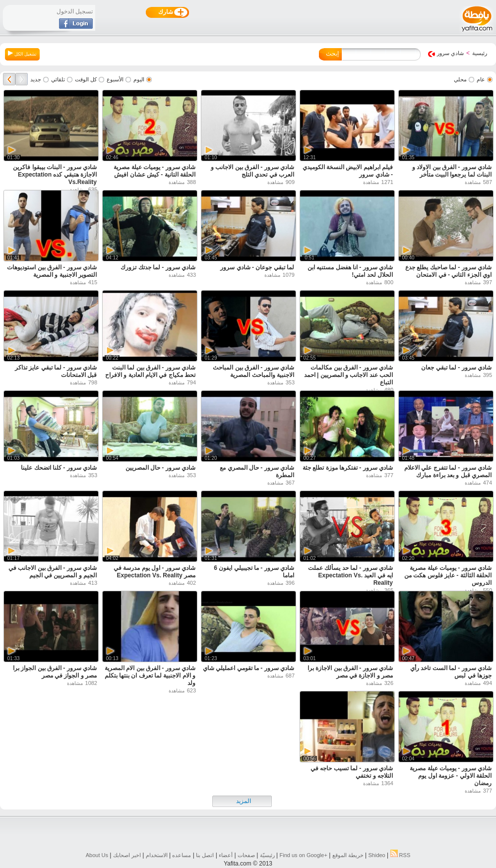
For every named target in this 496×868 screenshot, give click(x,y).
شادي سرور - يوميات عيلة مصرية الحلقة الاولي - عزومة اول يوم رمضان (451, 776)
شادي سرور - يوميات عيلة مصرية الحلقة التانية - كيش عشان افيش (155, 171)
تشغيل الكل (22, 54)
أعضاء (226, 855)
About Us (97, 855)
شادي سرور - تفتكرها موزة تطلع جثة (348, 468)
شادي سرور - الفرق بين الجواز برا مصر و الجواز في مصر (55, 672)
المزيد (244, 801)
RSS (401, 855)
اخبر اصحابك (127, 855)
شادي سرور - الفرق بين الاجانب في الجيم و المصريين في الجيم (53, 572)
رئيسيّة (267, 855)
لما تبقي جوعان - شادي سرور (257, 267)
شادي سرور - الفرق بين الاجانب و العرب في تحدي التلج (252, 171)
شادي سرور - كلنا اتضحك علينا (59, 468)
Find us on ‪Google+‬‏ (304, 855)
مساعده (182, 855)
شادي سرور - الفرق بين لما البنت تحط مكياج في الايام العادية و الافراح (150, 371)
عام (481, 79)
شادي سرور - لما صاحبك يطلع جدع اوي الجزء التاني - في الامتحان (448, 271)
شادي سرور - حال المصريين (160, 468)
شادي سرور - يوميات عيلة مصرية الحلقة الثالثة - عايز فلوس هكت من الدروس (448, 575)
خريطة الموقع (348, 855)
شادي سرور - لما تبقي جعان (456, 368)
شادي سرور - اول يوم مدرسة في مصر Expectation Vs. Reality (155, 572)
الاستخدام (157, 855)
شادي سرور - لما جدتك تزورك (158, 267)
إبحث (332, 54)
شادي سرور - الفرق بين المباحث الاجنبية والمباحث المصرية (253, 371)
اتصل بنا (205, 855)
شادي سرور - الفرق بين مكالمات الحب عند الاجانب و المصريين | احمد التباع (348, 375)
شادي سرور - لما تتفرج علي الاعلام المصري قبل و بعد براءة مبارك (448, 471)
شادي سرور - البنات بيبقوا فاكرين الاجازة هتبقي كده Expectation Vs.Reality (55, 175)
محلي (460, 79)
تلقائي (58, 79)
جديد (36, 79)
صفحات (246, 855)
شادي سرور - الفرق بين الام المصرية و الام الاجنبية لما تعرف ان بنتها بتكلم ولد (150, 676)
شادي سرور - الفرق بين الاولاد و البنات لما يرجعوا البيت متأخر (452, 171)
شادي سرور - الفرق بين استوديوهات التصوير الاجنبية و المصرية (52, 271)
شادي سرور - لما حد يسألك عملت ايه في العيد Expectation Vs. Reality (350, 575)
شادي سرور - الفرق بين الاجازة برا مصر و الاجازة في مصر (350, 672)
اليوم (139, 79)
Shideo (376, 855)
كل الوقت (86, 79)
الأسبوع (115, 79)
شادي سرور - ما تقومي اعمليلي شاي (248, 668)
